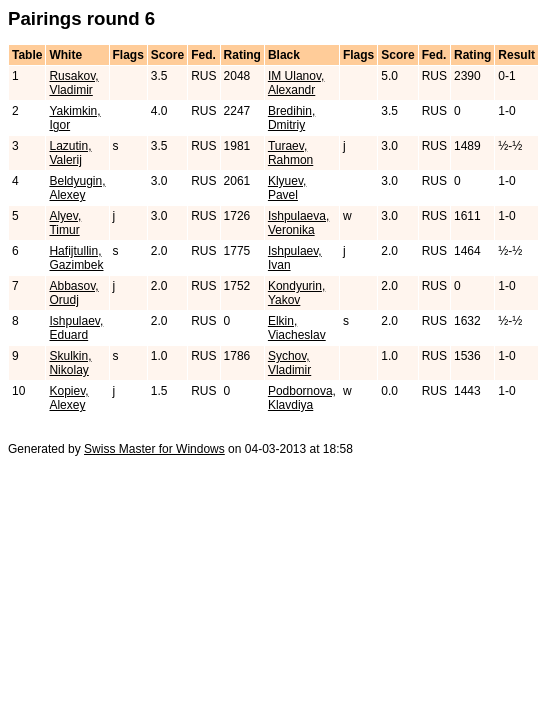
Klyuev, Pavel (287, 188)
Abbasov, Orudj (73, 293)
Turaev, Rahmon (290, 153)
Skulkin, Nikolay (70, 363)
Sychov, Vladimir (289, 363)
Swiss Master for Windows (154, 449)
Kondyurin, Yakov (296, 293)
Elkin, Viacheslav (297, 328)
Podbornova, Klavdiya (302, 398)
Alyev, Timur (65, 223)
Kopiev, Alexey (68, 398)
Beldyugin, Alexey (77, 188)
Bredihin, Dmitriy (291, 118)
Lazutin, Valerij (70, 153)
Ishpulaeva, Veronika (298, 223)
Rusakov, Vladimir (73, 83)
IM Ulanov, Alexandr (296, 83)
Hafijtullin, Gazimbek (76, 258)
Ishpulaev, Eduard (76, 328)
